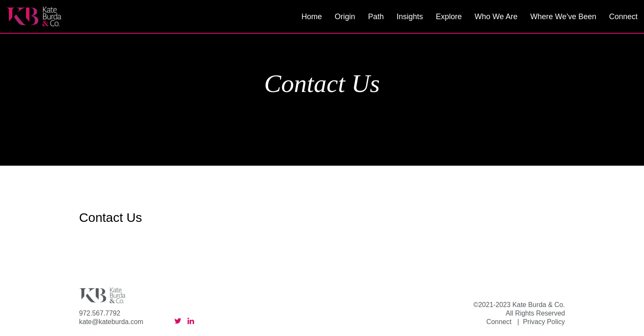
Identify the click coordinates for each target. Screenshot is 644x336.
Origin (345, 17)
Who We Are (496, 17)
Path (376, 17)
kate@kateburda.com (111, 322)
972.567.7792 (100, 313)
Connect (623, 17)
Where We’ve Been (563, 17)
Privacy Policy (544, 322)
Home (312, 17)
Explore (449, 17)
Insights (410, 17)
